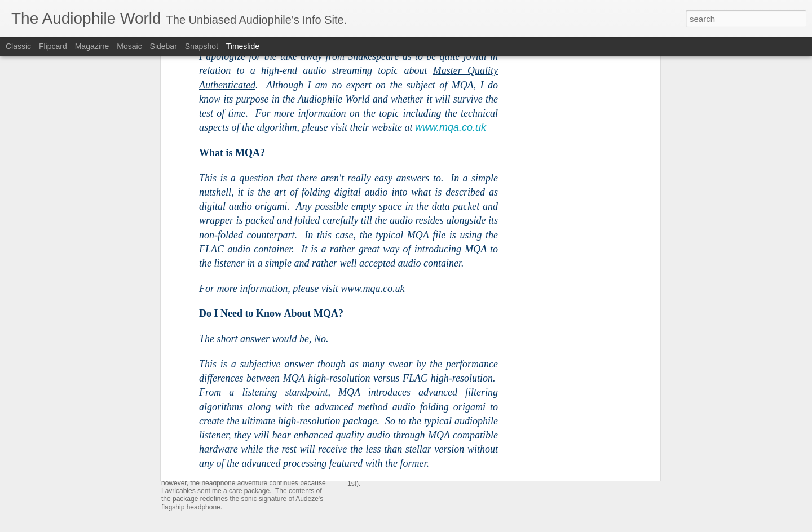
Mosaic (129, 46)
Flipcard (53, 46)
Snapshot (202, 46)
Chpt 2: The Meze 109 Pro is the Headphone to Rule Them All (487, 357)
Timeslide (243, 46)
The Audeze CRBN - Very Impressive (581, 439)
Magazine (92, 46)
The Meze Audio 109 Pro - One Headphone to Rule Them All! (485, 431)
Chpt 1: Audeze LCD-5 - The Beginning (585, 380)
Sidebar (164, 46)
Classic (18, 46)
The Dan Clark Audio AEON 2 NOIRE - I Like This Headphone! (626, 400)
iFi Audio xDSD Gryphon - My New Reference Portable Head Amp (632, 419)
